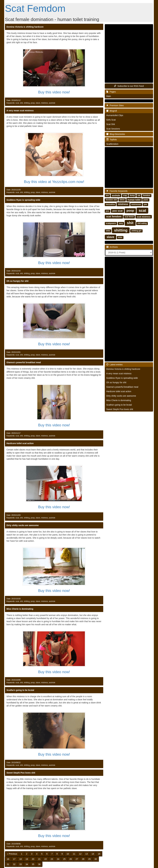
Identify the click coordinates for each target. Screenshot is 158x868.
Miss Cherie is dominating (20, 609)
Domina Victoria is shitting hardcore (25, 27)
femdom (147, 195)
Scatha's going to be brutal (20, 690)
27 (77, 859)
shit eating (142, 223)
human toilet (134, 200)
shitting (27, 103)
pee (145, 204)
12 (80, 854)
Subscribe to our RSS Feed (129, 86)
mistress (44, 103)
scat (17, 103)
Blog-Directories (116, 134)
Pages (111, 92)
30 (96, 859)
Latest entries (114, 365)
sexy (121, 223)
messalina (110, 204)
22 (46, 859)
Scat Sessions (113, 129)
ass (107, 195)
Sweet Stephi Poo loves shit (21, 773)
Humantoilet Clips (115, 115)
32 (14, 864)
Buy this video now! (54, 92)
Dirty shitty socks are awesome (23, 525)
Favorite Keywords (117, 191)
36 (39, 864)
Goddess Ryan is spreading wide (23, 200)
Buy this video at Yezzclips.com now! (54, 182)
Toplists (112, 140)
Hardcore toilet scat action (20, 443)
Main (109, 96)
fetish (122, 200)
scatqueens (111, 223)
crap (125, 195)
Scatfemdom (112, 144)
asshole (52, 103)
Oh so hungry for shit (17, 281)
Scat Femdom (35, 8)
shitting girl (136, 231)
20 (33, 859)
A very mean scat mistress (20, 111)
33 (21, 864)
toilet (120, 237)
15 (99, 854)
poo (108, 211)
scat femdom (114, 216)
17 (14, 859)
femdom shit (111, 200)
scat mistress (144, 217)
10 (68, 854)
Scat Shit (111, 124)
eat (139, 195)
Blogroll (112, 111)
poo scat (118, 211)
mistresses (136, 204)
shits (108, 231)
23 (52, 859)
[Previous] (12, 854)
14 (93, 854)
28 (83, 859)
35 (33, 864)
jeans (146, 200)
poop (33, 103)
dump (132, 195)
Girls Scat (111, 120)
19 (27, 859)
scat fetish (129, 217)
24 (58, 859)
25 (64, 859)
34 (27, 864)
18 (21, 859)
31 (8, 864)
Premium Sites (115, 105)
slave (38, 103)
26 (71, 859)
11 (74, 854)
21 (39, 859)
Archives (112, 247)
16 (8, 859)
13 (87, 854)
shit (21, 103)
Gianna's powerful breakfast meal (24, 362)
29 (89, 859)
